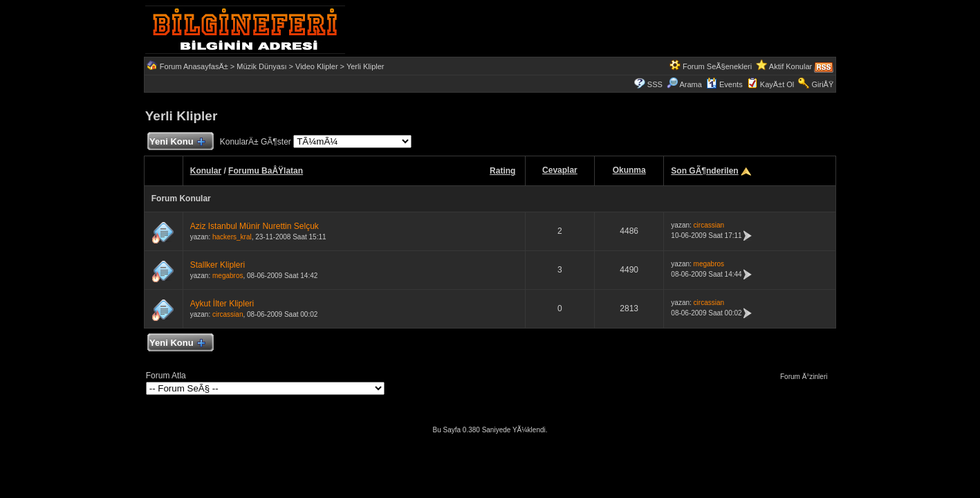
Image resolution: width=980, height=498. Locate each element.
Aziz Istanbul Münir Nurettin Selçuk (255, 226)
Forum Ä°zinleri (807, 377)
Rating (502, 171)
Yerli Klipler (366, 66)
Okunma (629, 170)
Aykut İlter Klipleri (222, 304)
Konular (206, 171)
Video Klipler (317, 66)
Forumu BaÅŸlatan (266, 171)
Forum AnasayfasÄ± (194, 66)
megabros (228, 276)
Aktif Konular (791, 66)
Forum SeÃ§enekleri (717, 66)
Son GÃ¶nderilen (704, 171)
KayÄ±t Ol (777, 84)
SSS (655, 84)
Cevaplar (560, 170)
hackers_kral (232, 237)
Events (724, 84)
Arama (684, 84)
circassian (709, 225)
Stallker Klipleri (218, 265)
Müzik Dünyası (261, 66)
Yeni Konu (177, 142)
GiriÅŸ (822, 84)
